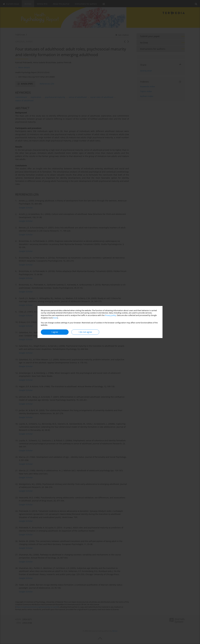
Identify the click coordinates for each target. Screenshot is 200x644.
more (55, 318)
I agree (55, 332)
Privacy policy (110, 315)
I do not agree (85, 332)
